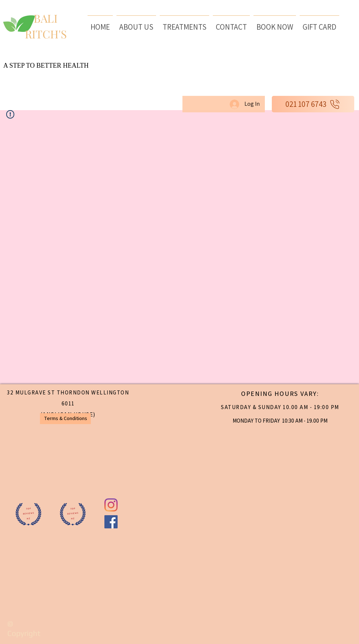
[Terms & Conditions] (65, 419)
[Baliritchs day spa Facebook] (111, 522)
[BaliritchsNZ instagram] (111, 505)
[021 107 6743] (313, 104)
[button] (184, 24)
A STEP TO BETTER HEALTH (46, 65)
